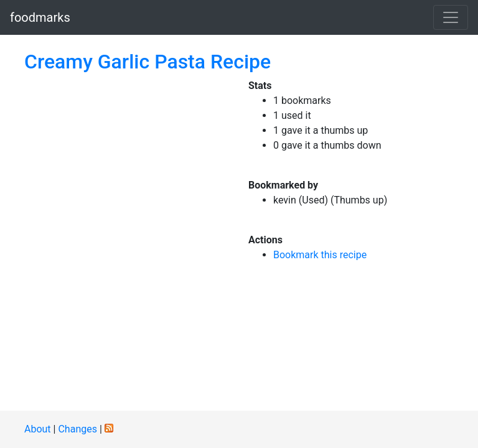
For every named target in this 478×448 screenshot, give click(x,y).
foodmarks (40, 17)
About (38, 429)
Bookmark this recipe (320, 255)
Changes (77, 429)
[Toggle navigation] (451, 17)
